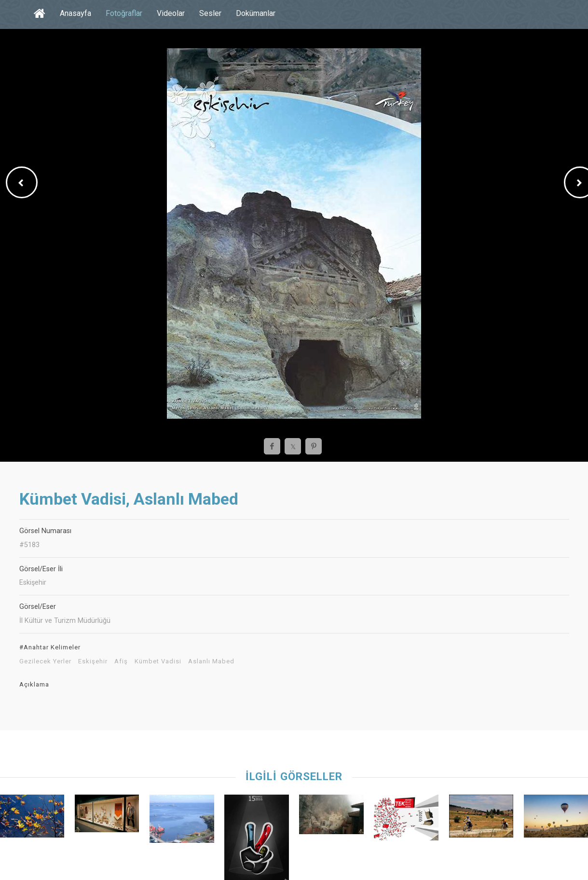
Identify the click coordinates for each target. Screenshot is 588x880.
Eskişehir (93, 661)
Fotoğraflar (124, 13)
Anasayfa (75, 13)
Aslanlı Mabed (211, 661)
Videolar (171, 13)
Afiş (121, 661)
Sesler (210, 13)
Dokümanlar (256, 13)
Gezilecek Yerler (45, 661)
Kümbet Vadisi (158, 661)
